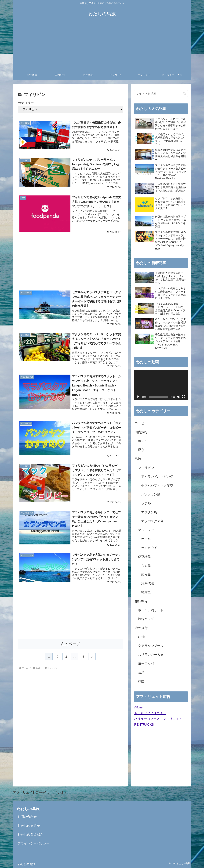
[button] (184, 94)
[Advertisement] (102, 46)
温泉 (141, 450)
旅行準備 (141, 601)
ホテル (143, 441)
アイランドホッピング (157, 477)
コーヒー (141, 423)
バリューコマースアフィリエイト (158, 719)
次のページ (71, 645)
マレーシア (146, 530)
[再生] (138, 397)
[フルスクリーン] (184, 397)
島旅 (138, 459)
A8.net (139, 707)
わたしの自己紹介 (30, 834)
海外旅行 (141, 628)
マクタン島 (149, 512)
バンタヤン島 (151, 494)
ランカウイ (149, 548)
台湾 (141, 672)
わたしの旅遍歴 (29, 826)
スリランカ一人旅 (151, 655)
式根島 (146, 574)
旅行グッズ (146, 619)
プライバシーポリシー (33, 843)
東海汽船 (148, 583)
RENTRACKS (144, 724)
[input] (161, 94)
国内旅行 (141, 432)
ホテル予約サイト (151, 610)
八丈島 (146, 566)
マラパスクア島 (152, 521)
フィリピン (146, 468)
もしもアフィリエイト (150, 713)
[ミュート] (178, 397)
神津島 (146, 592)
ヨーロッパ (146, 663)
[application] (161, 385)
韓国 (141, 681)
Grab (142, 637)
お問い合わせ (27, 817)
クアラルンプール (151, 646)
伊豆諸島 (144, 557)
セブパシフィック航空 (157, 485)
